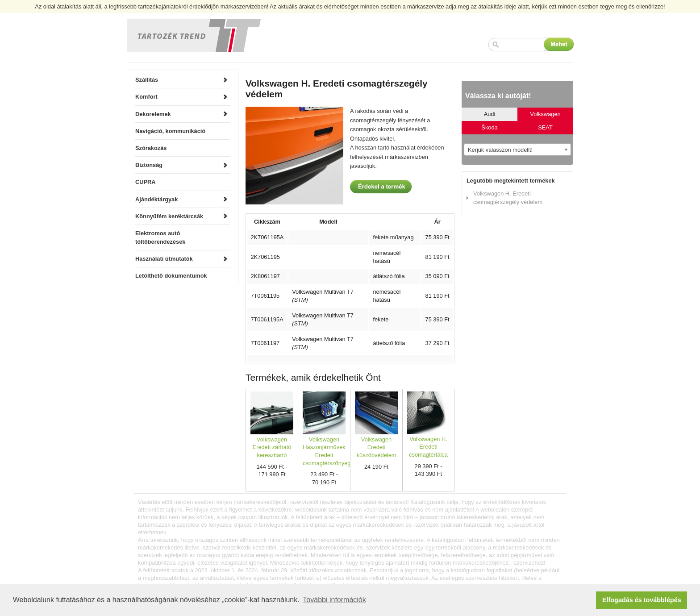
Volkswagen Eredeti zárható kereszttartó (272, 447)
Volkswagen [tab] (545, 114)
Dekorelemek (153, 114)
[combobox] (517, 150)
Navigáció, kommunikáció (170, 131)
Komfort (146, 97)
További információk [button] (334, 600)
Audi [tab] (490, 114)
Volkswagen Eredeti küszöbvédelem (377, 447)
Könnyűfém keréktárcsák (169, 216)
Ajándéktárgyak (156, 199)
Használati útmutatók (164, 259)
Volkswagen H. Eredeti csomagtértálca (428, 447)
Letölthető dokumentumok (171, 276)
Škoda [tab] (489, 127)
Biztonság (149, 165)
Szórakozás (151, 148)
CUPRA (146, 182)
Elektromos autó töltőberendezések (160, 237)
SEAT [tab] (545, 127)
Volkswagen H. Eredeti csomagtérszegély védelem (508, 198)
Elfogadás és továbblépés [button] (642, 600)
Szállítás (147, 80)
